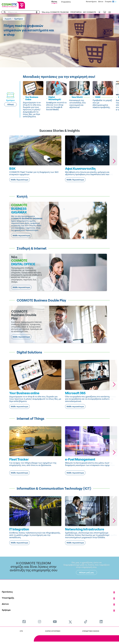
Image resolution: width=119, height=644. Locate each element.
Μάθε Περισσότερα (20, 180)
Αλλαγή (11, 104)
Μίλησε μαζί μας (87, 572)
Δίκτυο (101, 1)
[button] (99, 12)
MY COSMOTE (90, 12)
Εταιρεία (108, 1)
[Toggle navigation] (109, 12)
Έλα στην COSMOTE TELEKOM (55, 12)
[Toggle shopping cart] (106, 12)
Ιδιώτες (54, 2)
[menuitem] (24, 622)
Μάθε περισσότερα (21, 235)
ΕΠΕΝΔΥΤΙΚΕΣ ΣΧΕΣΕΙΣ (91, 631)
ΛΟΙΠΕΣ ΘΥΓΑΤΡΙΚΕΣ (53, 631)
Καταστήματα (91, 1)
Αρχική (8, 19)
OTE (21, 631)
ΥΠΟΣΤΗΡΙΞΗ (76, 12)
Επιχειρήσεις (66, 2)
